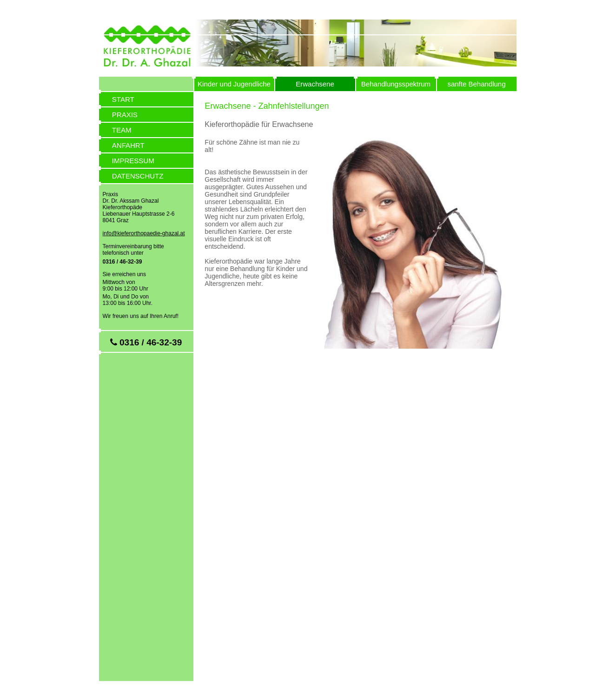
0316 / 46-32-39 (123, 262)
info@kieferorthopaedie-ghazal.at (144, 233)
